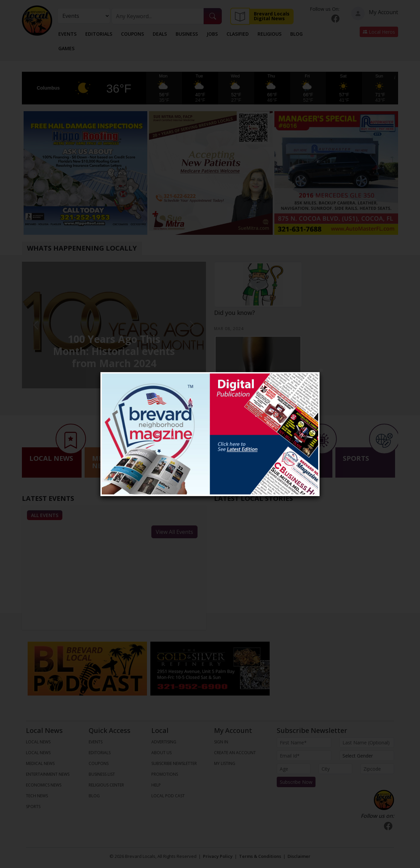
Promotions (165, 774)
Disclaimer (299, 856)
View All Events (174, 532)
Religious (269, 34)
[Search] (158, 16)
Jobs (212, 34)
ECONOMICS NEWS (44, 785)
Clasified (238, 34)
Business (187, 34)
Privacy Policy (218, 856)
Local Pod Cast (168, 796)
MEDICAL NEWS (40, 763)
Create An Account (235, 753)
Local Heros (379, 32)
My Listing (225, 763)
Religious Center (106, 785)
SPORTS (33, 807)
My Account (375, 13)
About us (161, 753)
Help (156, 785)
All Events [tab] (45, 515)
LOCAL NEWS (38, 742)
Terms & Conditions (260, 856)
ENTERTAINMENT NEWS (48, 774)
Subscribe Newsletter (174, 763)
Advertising (164, 742)
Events (67, 34)
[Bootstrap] (384, 800)
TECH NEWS (37, 796)
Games (66, 48)
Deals (160, 34)
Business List (102, 774)
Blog (296, 34)
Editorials (99, 34)
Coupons (132, 34)
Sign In (221, 742)
